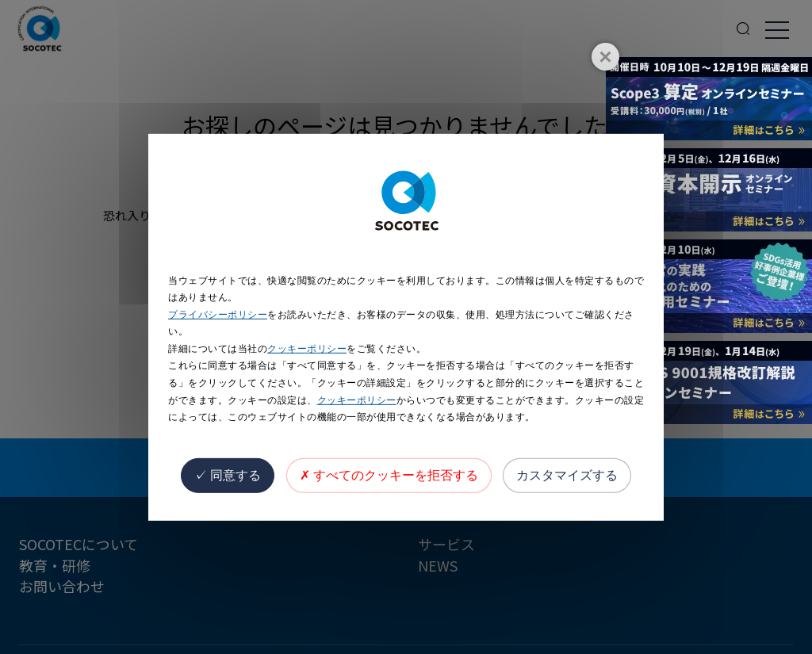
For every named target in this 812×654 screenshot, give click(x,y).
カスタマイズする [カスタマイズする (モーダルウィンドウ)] (567, 475)
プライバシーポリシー (218, 315)
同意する (228, 475)
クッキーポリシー (307, 349)
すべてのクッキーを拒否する (389, 475)
